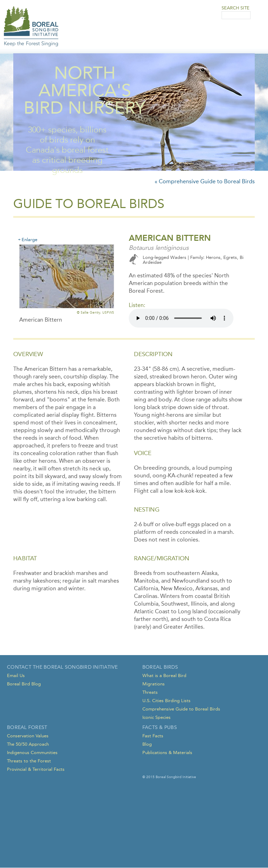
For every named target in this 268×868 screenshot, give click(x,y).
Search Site (236, 8)
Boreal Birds (160, 667)
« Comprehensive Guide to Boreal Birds (205, 181)
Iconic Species (157, 717)
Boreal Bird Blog (24, 684)
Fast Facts (153, 736)
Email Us (16, 675)
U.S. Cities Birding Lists (166, 701)
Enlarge (29, 239)
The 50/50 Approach (28, 744)
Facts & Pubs (160, 727)
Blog (147, 744)
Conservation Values (28, 736)
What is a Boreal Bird (164, 675)
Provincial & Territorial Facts (36, 769)
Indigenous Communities (32, 752)
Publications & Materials (167, 752)
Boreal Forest (27, 727)
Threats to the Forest (29, 761)
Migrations (154, 684)
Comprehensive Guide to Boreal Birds (181, 709)
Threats (150, 692)
